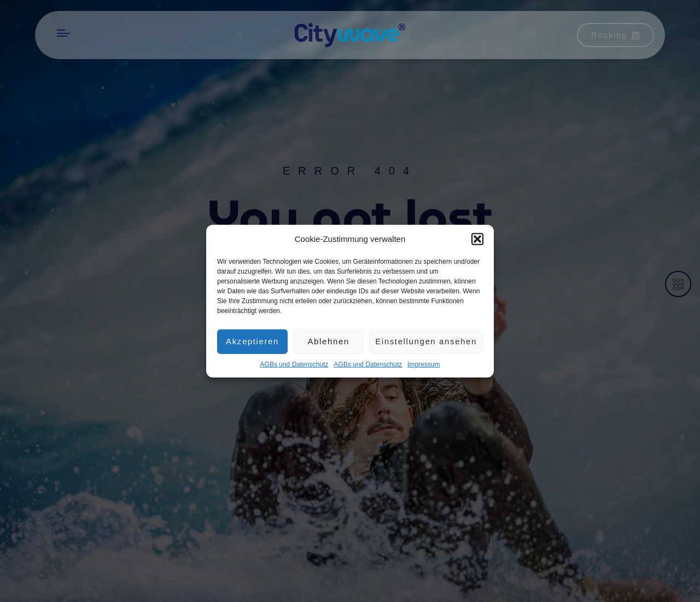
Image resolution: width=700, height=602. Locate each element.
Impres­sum (424, 366)
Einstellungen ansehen (426, 343)
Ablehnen (328, 343)
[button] (477, 241)
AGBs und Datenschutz (294, 366)
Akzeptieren (252, 343)
